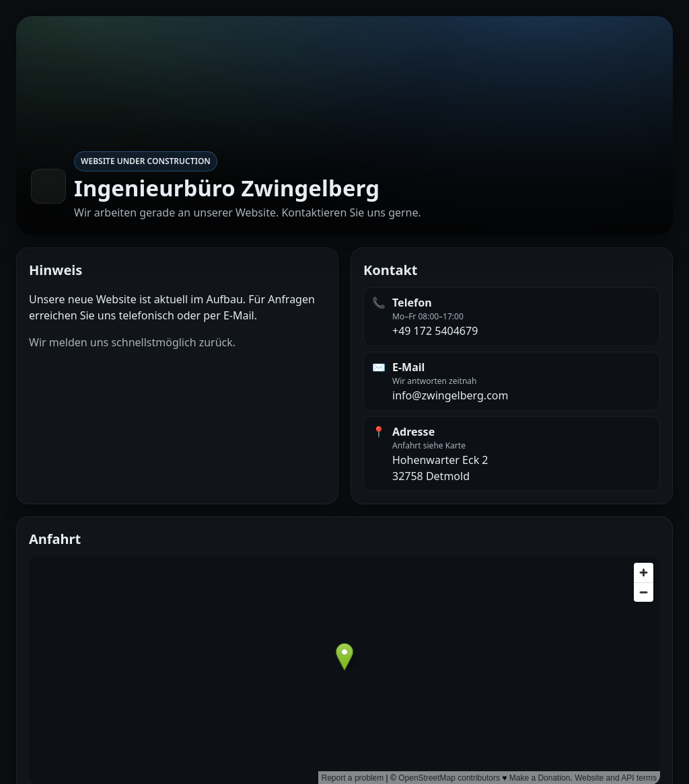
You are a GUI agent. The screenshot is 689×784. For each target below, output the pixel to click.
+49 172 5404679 (435, 331)
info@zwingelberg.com (450, 395)
